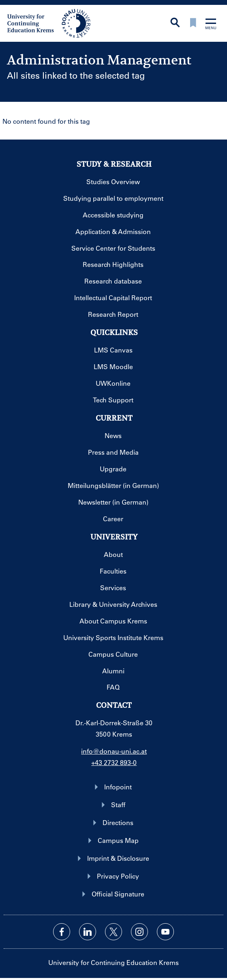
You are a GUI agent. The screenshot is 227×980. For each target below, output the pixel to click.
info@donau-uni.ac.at (114, 751)
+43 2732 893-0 (114, 762)
